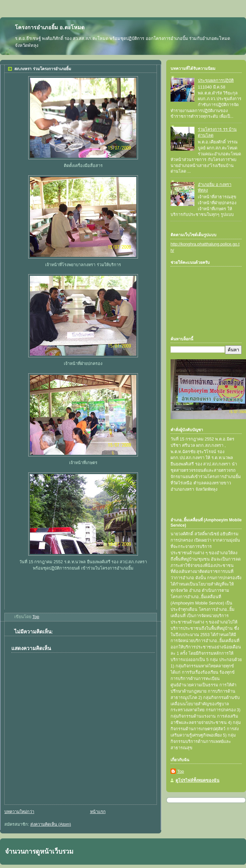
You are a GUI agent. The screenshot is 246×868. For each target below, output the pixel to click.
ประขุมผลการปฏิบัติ (216, 81)
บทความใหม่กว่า (19, 812)
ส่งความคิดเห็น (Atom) (51, 824)
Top (181, 772)
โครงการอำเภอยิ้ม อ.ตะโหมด (50, 27)
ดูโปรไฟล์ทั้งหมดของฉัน (197, 781)
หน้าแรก (98, 812)
